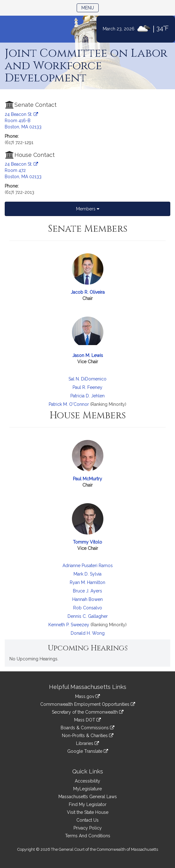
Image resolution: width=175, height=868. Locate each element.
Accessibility (87, 781)
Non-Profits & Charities (88, 736)
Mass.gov (87, 696)
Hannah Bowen (87, 599)
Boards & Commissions (87, 728)
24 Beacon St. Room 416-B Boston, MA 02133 (23, 121)
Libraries (87, 743)
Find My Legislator (88, 804)
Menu (90, 7)
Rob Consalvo (88, 608)
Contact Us (87, 820)
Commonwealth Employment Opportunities (88, 704)
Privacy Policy (88, 828)
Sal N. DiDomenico (87, 379)
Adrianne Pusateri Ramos (88, 566)
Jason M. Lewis (88, 355)
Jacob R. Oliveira (88, 292)
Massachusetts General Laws (88, 797)
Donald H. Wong (88, 633)
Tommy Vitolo (87, 542)
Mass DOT (87, 720)
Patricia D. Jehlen (87, 396)
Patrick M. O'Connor (69, 404)
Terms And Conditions (88, 836)
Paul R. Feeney (87, 387)
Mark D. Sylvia (87, 574)
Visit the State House (88, 812)
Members (88, 209)
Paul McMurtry (87, 479)
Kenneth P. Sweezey (69, 625)
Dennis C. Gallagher (88, 616)
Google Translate (88, 751)
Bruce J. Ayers (87, 591)
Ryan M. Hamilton (87, 582)
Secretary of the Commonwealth (88, 712)
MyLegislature (87, 789)
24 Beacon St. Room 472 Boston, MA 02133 (23, 170)
